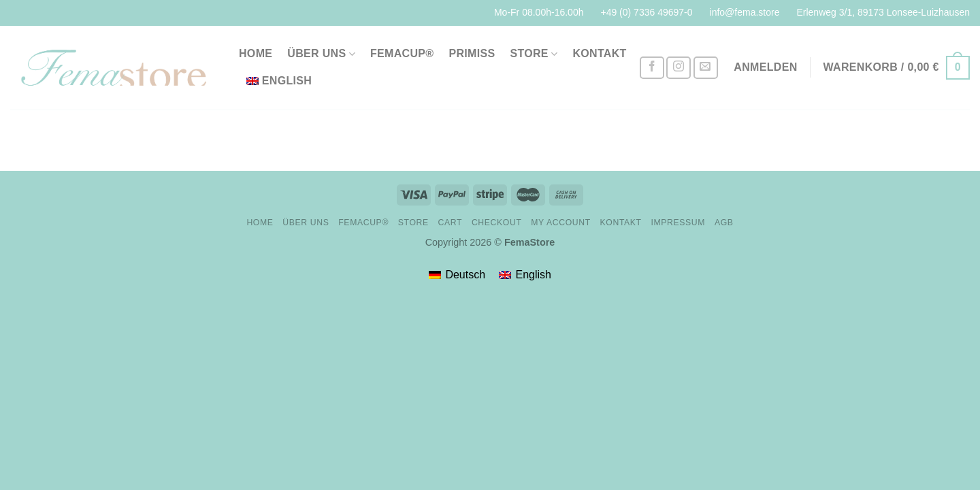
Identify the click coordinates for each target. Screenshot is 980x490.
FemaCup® (402, 53)
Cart (451, 223)
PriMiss (472, 53)
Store (534, 54)
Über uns (321, 54)
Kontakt (599, 53)
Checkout (497, 223)
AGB (724, 223)
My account (560, 223)
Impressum (679, 223)
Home (256, 53)
